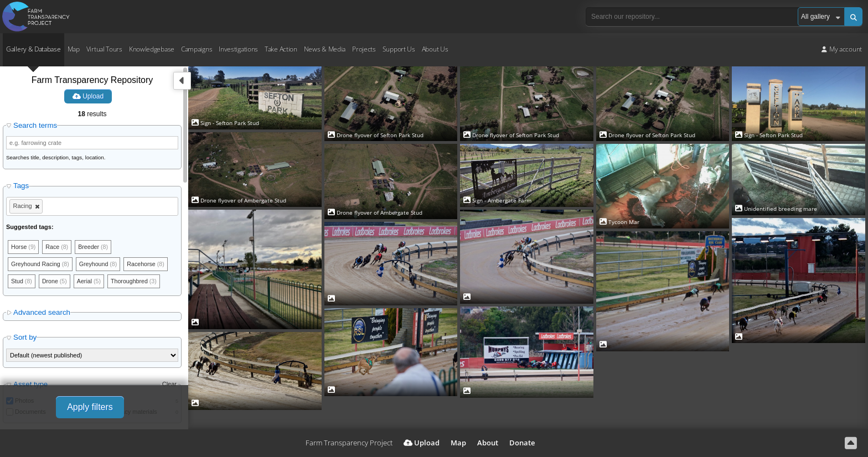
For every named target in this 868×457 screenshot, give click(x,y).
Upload (88, 96)
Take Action (281, 49)
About (488, 443)
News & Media (325, 49)
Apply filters (90, 407)
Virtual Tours (104, 49)
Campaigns (197, 49)
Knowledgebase (152, 49)
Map (74, 49)
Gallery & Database (33, 49)
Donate (522, 443)
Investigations (238, 49)
